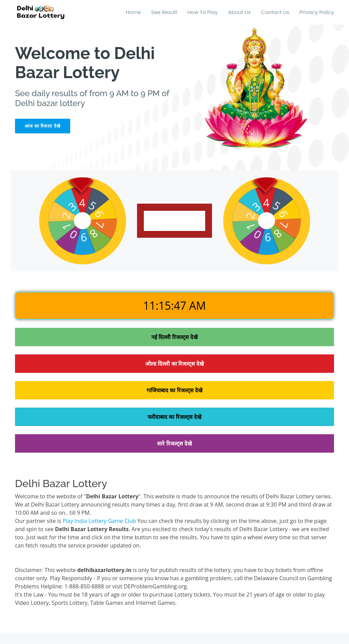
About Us (239, 12)
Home (133, 12)
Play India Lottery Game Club (99, 521)
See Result (164, 12)
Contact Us (275, 12)
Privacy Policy (317, 12)
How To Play (203, 12)
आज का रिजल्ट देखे (43, 126)
